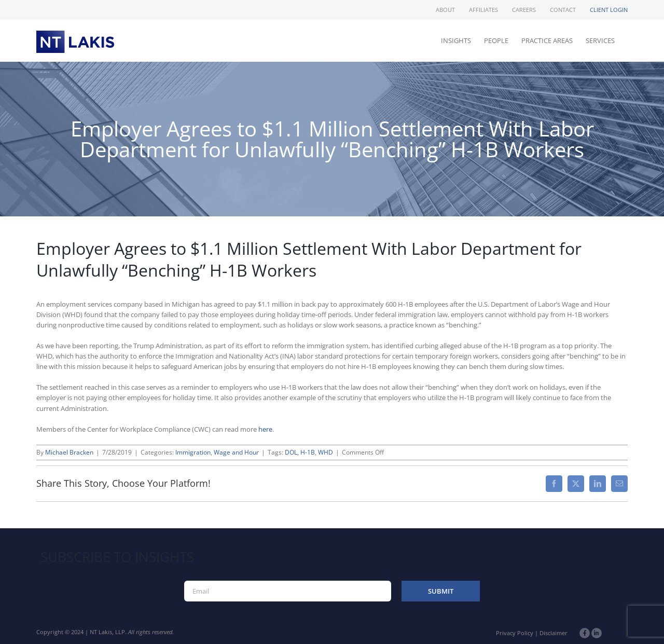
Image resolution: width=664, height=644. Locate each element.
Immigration (193, 452)
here (265, 429)
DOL (291, 452)
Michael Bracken (69, 452)
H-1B (308, 452)
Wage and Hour (236, 452)
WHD (326, 452)
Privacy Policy (515, 633)
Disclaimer (554, 633)
